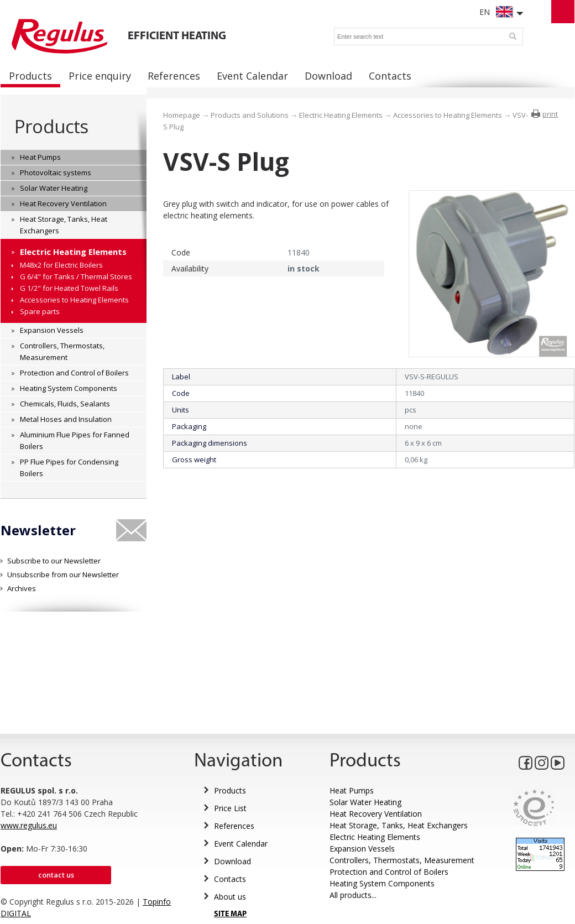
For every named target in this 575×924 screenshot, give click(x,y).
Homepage (182, 115)
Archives (22, 588)
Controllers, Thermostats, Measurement (402, 860)
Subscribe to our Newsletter (54, 561)
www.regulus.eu (29, 825)
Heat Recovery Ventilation (376, 814)
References (234, 826)
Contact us (56, 875)
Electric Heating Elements (341, 115)
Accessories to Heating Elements (448, 115)
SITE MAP (230, 914)
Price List (230, 808)
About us (230, 897)
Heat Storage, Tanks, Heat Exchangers (399, 825)
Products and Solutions (250, 115)
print (550, 114)
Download (232, 861)
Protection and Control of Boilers (389, 872)
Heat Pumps (352, 790)
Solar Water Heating (365, 802)
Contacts (230, 879)
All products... (353, 895)
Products (51, 126)
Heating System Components (382, 883)
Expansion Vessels (362, 849)
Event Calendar (241, 844)
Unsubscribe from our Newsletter (63, 575)
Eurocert (534, 808)
